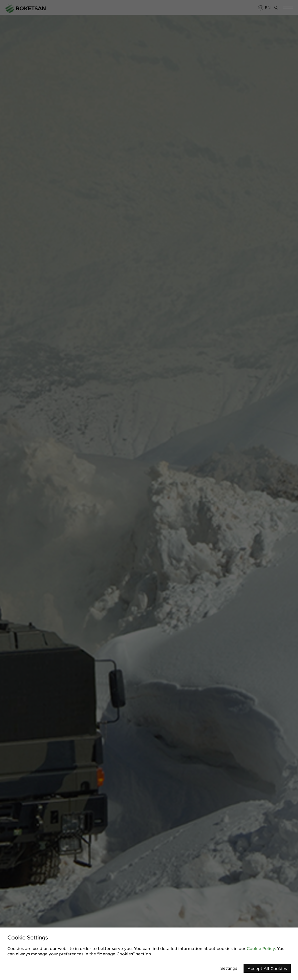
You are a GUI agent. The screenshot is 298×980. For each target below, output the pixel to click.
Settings (229, 968)
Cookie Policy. (261, 948)
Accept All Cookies (267, 968)
